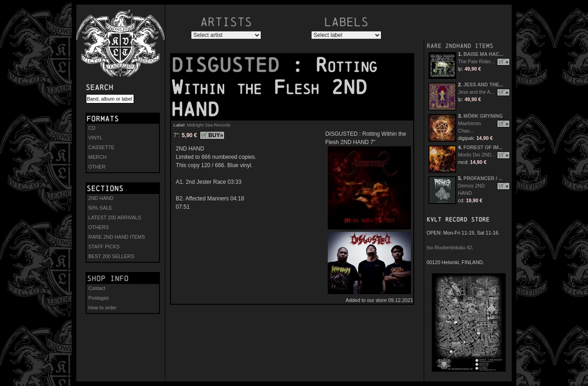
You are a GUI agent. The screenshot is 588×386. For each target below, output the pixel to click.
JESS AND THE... (484, 84)
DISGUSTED (231, 65)
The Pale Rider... (476, 61)
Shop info (108, 278)
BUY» (216, 135)
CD (92, 128)
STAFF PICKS (104, 247)
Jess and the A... (476, 92)
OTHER (97, 167)
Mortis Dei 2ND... (477, 155)
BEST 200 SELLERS (111, 256)
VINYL (95, 138)
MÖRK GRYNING (483, 116)
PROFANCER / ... (483, 178)
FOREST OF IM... (483, 147)
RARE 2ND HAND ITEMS (117, 237)
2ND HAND (101, 198)
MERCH (97, 157)
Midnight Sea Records (208, 125)
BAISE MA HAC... (484, 54)
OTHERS (98, 227)
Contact (97, 288)
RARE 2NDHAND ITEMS (460, 46)
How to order (102, 308)
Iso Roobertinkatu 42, (450, 247)
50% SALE (100, 208)
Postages (98, 298)
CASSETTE (101, 147)
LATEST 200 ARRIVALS (115, 217)
